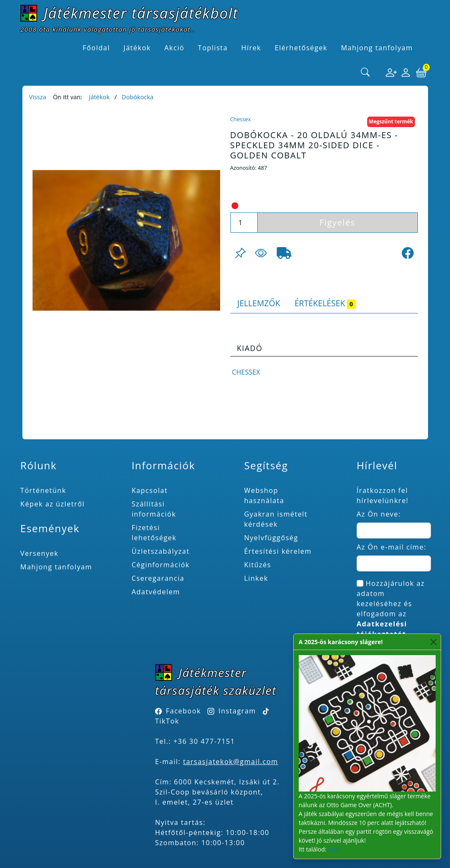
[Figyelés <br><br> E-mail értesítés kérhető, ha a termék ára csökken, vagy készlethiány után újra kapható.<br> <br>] (261, 253)
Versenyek (39, 553)
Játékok (99, 97)
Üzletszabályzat (160, 551)
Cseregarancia (158, 578)
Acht (334, 849)
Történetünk (43, 490)
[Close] (434, 642)
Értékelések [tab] (325, 303)
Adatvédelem (156, 592)
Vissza (38, 97)
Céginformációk (161, 565)
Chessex (241, 119)
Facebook (184, 711)
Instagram (237, 711)
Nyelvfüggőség (271, 538)
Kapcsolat (150, 490)
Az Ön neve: (379, 514)
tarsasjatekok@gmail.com (230, 762)
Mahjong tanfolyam (56, 567)
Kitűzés (258, 565)
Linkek (256, 578)
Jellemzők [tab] (259, 303)
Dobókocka (138, 97)
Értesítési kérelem (278, 551)
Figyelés (337, 222)
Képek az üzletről (52, 504)
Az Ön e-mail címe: (391, 547)
